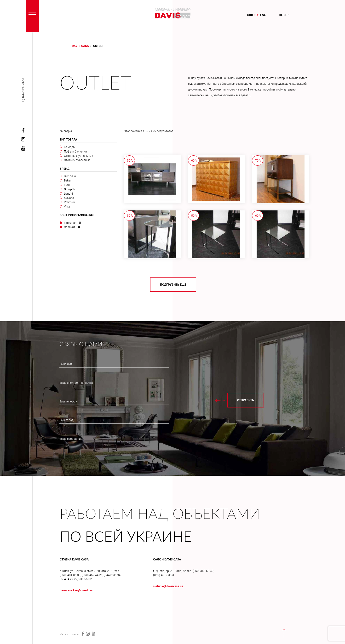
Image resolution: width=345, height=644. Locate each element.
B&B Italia (70, 176)
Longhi (68, 193)
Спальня (70, 227)
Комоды (70, 147)
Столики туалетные (77, 160)
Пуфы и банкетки (75, 151)
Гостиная (70, 223)
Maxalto (69, 198)
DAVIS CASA (80, 46)
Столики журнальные (78, 156)
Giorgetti (69, 189)
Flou (67, 185)
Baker (67, 180)
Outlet (96, 84)
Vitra (67, 206)
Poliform (69, 202)
